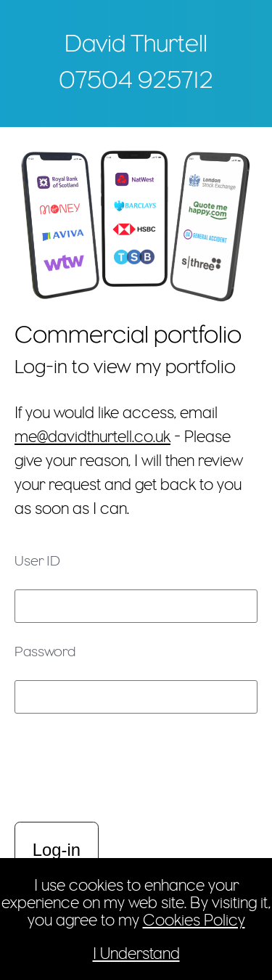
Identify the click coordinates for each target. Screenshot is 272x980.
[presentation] (99, 769)
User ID (37, 560)
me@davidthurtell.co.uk (92, 436)
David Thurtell (136, 43)
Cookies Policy (194, 920)
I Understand (136, 953)
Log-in (57, 850)
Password (45, 651)
